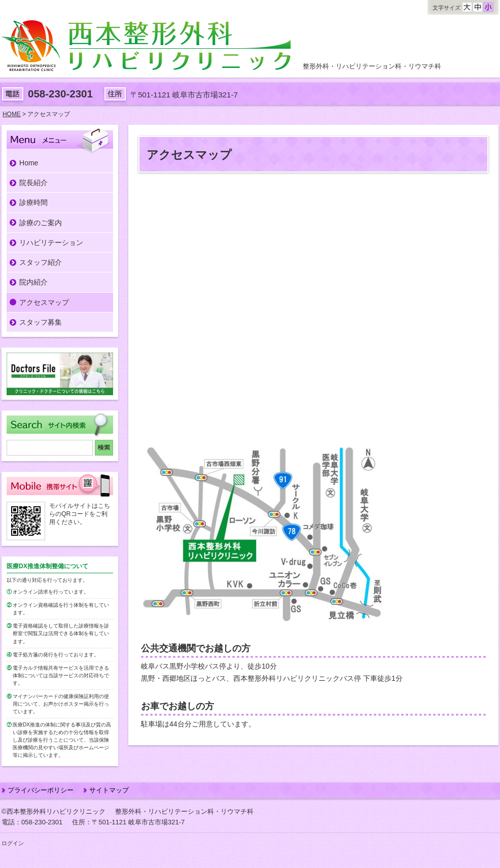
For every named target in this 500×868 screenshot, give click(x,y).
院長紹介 (33, 183)
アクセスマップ (44, 302)
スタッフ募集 (41, 322)
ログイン (13, 843)
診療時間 (33, 202)
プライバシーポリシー (41, 790)
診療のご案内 (41, 223)
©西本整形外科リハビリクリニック (53, 811)
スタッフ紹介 (41, 262)
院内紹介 (33, 282)
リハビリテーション (51, 242)
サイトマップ (109, 790)
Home (29, 163)
